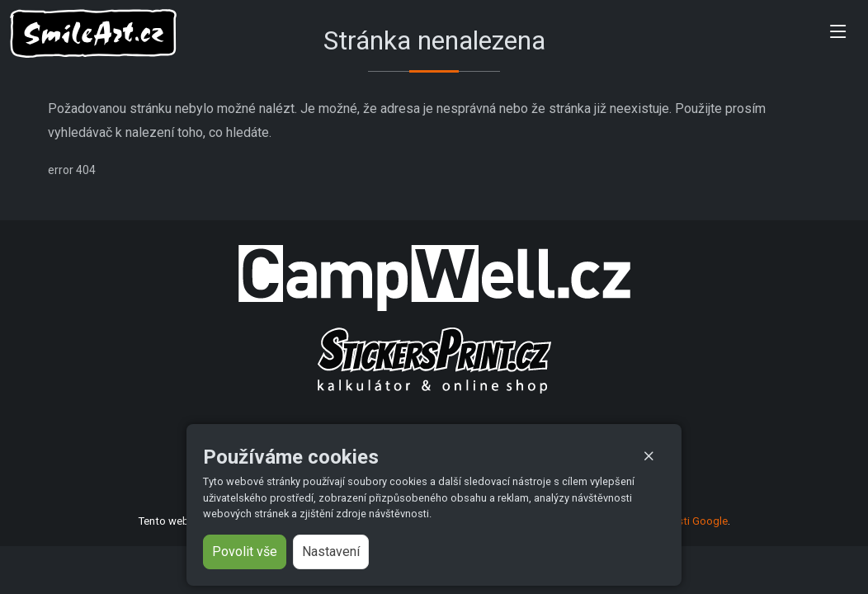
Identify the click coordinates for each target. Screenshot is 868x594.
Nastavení (331, 552)
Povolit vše (245, 552)
